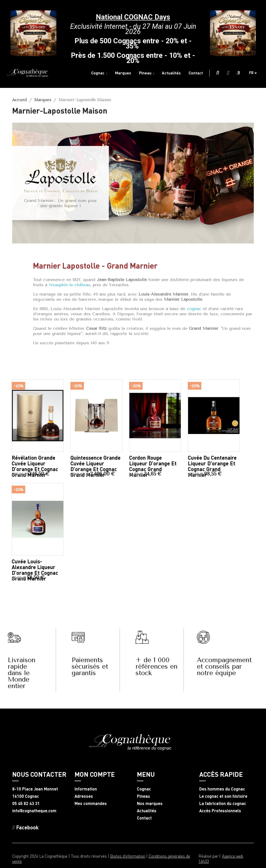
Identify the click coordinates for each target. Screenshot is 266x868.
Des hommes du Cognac (222, 789)
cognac (194, 309)
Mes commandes (91, 803)
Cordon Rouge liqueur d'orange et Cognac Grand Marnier (153, 466)
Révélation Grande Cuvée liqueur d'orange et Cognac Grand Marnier (35, 466)
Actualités (147, 811)
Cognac (144, 789)
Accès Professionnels (220, 811)
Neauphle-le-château (69, 285)
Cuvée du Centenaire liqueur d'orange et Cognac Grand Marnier (212, 466)
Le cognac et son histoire (223, 796)
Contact (144, 818)
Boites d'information (128, 856)
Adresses (84, 796)
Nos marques (150, 803)
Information (86, 789)
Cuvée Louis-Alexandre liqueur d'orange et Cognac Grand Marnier (35, 570)
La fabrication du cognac (223, 803)
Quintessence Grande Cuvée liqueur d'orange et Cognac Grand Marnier (95, 466)
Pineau (143, 796)
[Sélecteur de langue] (255, 73)
